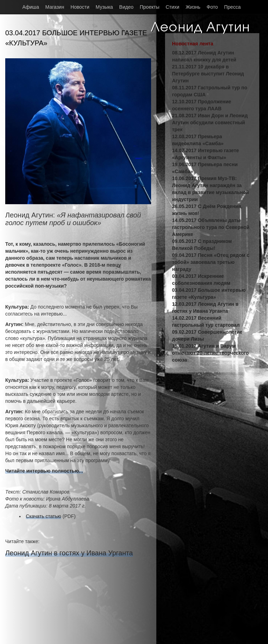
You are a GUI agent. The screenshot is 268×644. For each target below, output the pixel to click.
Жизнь (193, 7)
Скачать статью (43, 516)
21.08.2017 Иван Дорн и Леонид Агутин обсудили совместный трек (210, 123)
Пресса (232, 7)
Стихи (173, 7)
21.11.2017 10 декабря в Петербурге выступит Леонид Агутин (208, 74)
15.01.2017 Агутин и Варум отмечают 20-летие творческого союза (210, 353)
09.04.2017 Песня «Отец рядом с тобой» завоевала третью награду (211, 262)
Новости (80, 7)
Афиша (31, 7)
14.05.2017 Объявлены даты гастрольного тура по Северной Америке (211, 227)
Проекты (150, 7)
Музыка (104, 7)
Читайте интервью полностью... (44, 471)
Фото (212, 7)
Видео (126, 7)
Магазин (55, 7)
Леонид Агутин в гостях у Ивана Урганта (69, 553)
